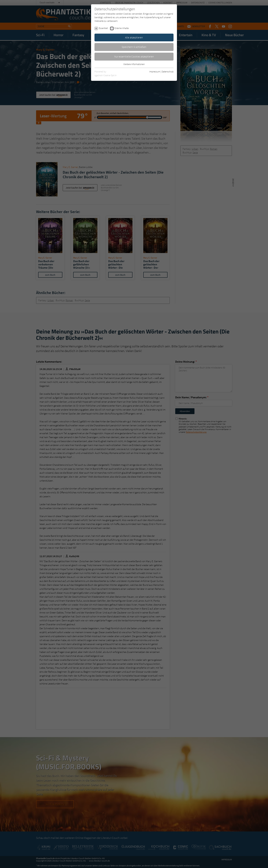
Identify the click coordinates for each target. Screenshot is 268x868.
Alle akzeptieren (134, 37)
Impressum (155, 72)
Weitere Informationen (134, 64)
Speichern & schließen (134, 47)
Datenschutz (168, 72)
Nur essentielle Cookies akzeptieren (134, 56)
